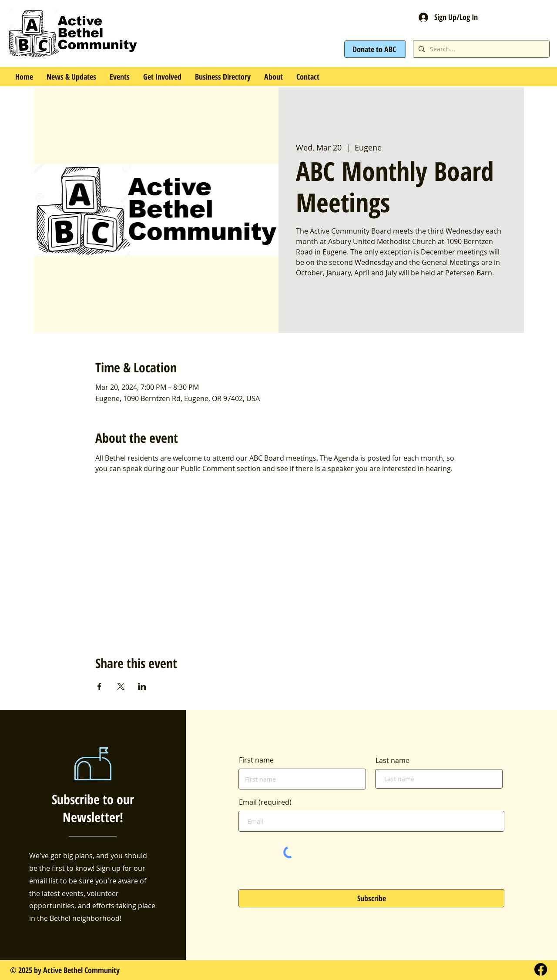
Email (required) (265, 802)
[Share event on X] (121, 686)
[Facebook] (541, 969)
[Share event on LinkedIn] (142, 686)
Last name (393, 760)
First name (256, 760)
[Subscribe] (371, 898)
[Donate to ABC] (375, 49)
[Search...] (480, 49)
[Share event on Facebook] (99, 686)
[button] (119, 77)
